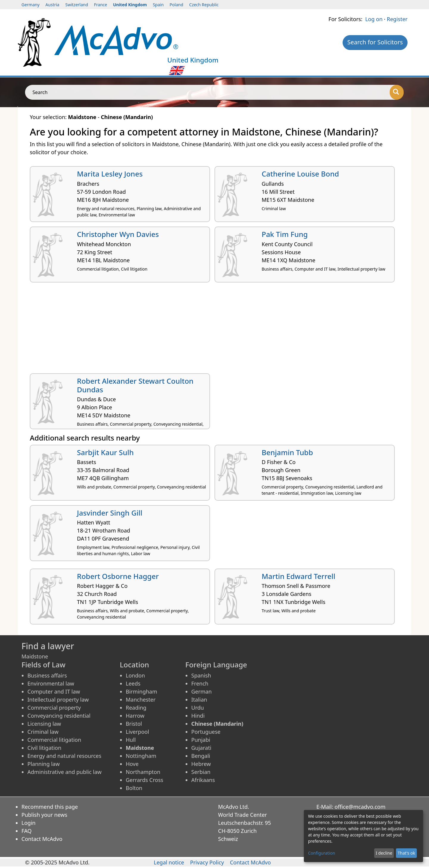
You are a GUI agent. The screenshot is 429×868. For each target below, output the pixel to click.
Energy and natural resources (64, 756)
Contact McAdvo (42, 839)
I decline (384, 853)
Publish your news (44, 815)
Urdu (198, 708)
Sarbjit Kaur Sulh (105, 452)
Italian (199, 700)
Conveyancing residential (59, 716)
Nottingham (141, 756)
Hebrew (201, 764)
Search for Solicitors (375, 42)
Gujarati (201, 748)
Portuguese (206, 732)
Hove (132, 764)
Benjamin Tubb (287, 452)
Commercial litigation (54, 740)
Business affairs (47, 675)
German (202, 691)
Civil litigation (44, 748)
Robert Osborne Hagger (118, 576)
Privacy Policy (207, 862)
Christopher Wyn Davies (118, 234)
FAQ (27, 831)
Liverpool (137, 732)
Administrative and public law (64, 772)
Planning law (43, 764)
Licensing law (44, 724)
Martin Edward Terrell (298, 576)
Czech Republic (204, 5)
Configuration (322, 853)
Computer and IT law (54, 691)
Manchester (141, 700)
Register (397, 19)
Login (28, 823)
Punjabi (201, 740)
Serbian (201, 772)
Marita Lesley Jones (110, 174)
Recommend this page (50, 807)
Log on (374, 19)
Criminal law (43, 732)
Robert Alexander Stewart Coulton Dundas (135, 385)
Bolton (134, 788)
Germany (31, 5)
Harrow (135, 716)
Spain (158, 5)
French (200, 683)
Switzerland (77, 5)
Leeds (133, 683)
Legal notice (169, 862)
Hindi (198, 716)
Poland (176, 5)
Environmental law (51, 683)
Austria (53, 5)
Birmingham (142, 691)
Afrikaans (203, 780)
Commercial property (54, 708)
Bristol (134, 724)
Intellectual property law (58, 700)
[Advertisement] (209, 330)
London (135, 675)
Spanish (201, 675)
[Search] (397, 92)
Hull (131, 740)
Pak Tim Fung (285, 234)
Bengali (201, 756)
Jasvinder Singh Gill (109, 513)
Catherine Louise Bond (300, 174)
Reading (136, 708)
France (101, 5)
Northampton (143, 772)
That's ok (407, 853)
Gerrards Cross (144, 780)
